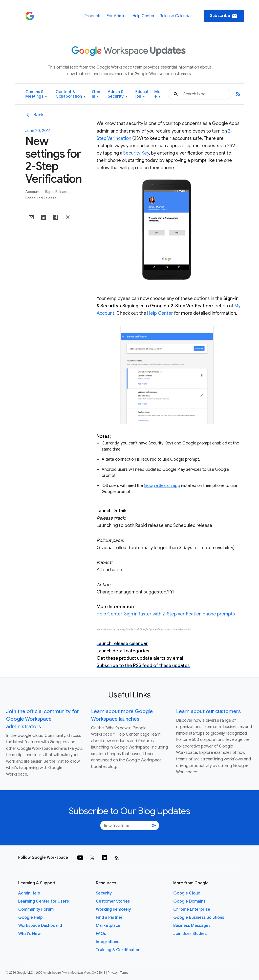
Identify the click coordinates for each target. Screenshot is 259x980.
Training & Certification (118, 950)
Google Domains (189, 901)
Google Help (30, 918)
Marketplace (108, 926)
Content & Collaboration (71, 94)
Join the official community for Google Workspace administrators (43, 719)
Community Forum (36, 909)
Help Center (143, 16)
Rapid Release (57, 192)
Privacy (113, 973)
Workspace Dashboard (40, 926)
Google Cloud (187, 893)
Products (93, 16)
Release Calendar (176, 16)
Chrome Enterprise (192, 909)
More (158, 94)
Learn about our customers (208, 711)
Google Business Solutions (199, 918)
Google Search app (162, 486)
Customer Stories (113, 901)
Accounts (34, 192)
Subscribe (224, 16)
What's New (29, 934)
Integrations (107, 942)
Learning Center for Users (44, 901)
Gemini (97, 94)
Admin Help (29, 893)
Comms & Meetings (36, 94)
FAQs (101, 934)
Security (104, 893)
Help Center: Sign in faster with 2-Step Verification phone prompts (166, 614)
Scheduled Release (41, 198)
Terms (124, 973)
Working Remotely (113, 909)
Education (142, 94)
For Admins (117, 16)
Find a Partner (109, 918)
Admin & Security (117, 94)
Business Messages (192, 926)
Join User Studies (190, 934)
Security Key (136, 153)
